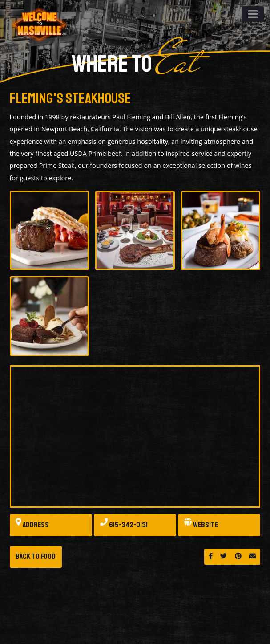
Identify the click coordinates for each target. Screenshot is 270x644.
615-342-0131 (124, 525)
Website (201, 525)
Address (32, 525)
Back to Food (36, 556)
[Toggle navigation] (253, 14)
